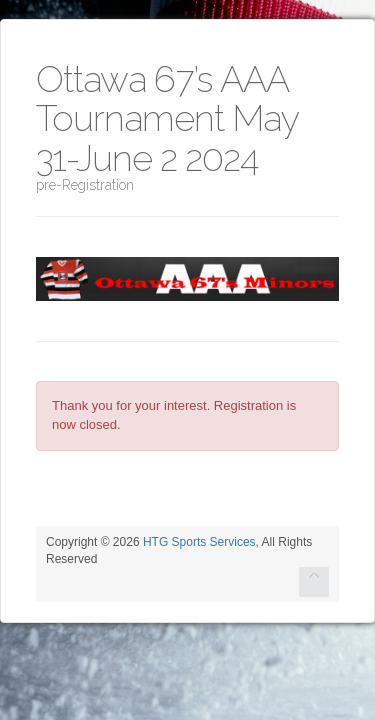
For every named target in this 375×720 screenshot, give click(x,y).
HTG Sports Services (199, 542)
